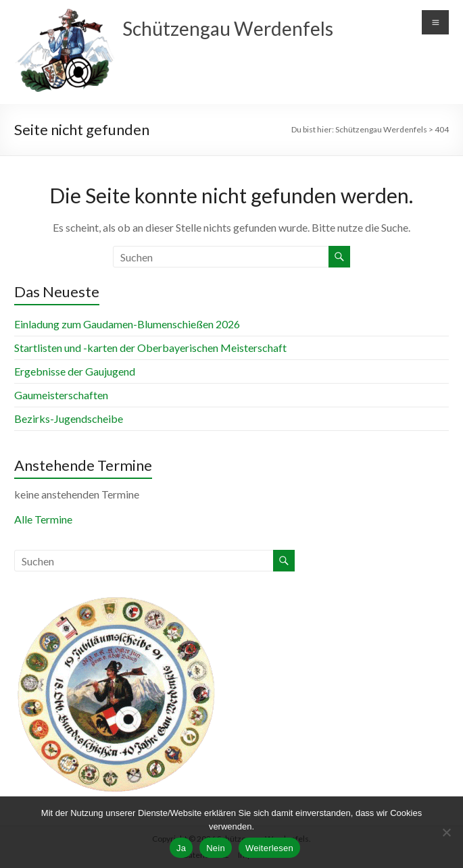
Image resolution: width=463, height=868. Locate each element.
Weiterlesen (269, 848)
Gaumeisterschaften (61, 395)
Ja (181, 848)
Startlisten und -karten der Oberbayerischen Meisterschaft (150, 348)
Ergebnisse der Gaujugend (75, 371)
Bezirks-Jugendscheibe (69, 418)
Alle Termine (43, 519)
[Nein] (446, 832)
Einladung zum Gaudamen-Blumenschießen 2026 (127, 324)
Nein (216, 848)
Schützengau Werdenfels (228, 28)
